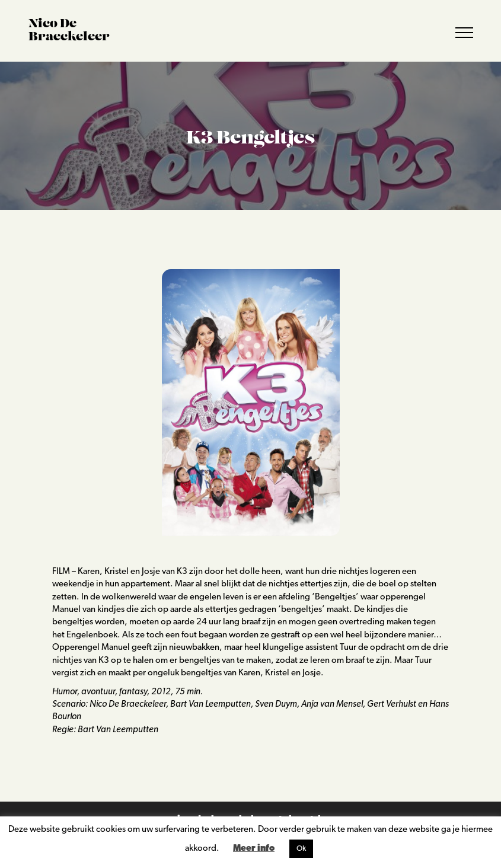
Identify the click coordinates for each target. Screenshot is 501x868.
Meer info (254, 849)
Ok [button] (301, 849)
